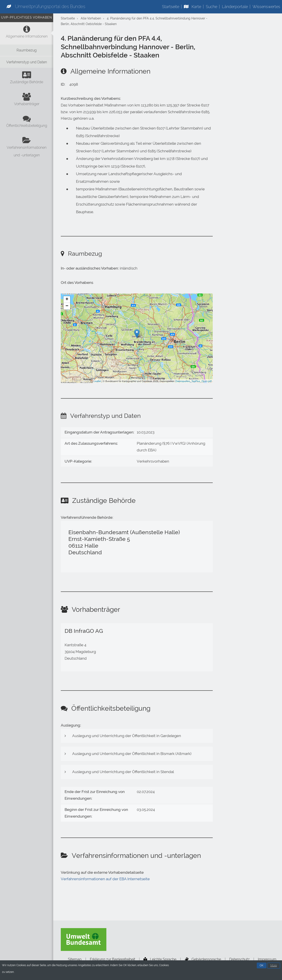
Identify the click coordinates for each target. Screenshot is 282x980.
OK (262, 966)
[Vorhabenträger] (27, 101)
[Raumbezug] (27, 50)
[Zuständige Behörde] (27, 79)
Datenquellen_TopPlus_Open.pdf (194, 381)
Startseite (171, 7)
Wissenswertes (266, 7)
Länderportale (235, 7)
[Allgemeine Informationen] (27, 33)
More (274, 966)
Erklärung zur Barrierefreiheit (113, 959)
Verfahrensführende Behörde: (87, 517)
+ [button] (67, 300)
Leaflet (97, 381)
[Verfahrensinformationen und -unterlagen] (27, 148)
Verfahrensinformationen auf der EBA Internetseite (105, 879)
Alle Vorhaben (91, 18)
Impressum (267, 959)
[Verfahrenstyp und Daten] (27, 62)
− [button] (67, 306)
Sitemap (75, 959)
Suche (211, 7)
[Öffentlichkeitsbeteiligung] (27, 123)
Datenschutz (239, 959)
